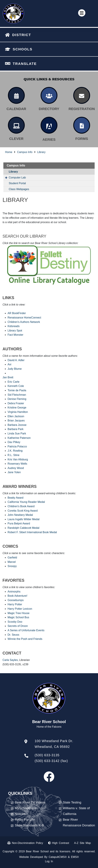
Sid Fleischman (17, 395)
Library (41, 152)
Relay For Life (25, 820)
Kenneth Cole (16, 386)
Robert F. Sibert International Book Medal (32, 532)
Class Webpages (19, 189)
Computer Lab (17, 178)
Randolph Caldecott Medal (23, 528)
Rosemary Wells (17, 464)
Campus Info (25, 152)
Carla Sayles (10, 660)
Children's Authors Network (24, 322)
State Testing (72, 802)
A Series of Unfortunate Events (26, 630)
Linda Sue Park (17, 433)
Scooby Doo (15, 622)
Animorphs (14, 592)
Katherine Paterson (19, 438)
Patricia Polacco (17, 446)
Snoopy (12, 566)
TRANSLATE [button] (25, 64)
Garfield (12, 558)
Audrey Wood (16, 468)
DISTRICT (22, 35)
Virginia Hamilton (18, 412)
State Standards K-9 (29, 825)
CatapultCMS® (58, 857)
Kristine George (17, 408)
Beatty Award (15, 498)
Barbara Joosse (17, 425)
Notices (20, 814)
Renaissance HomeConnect (24, 318)
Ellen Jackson (16, 416)
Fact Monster (15, 335)
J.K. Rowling (15, 451)
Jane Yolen (14, 472)
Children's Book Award (21, 506)
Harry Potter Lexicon (20, 609)
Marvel (12, 562)
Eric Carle (13, 382)
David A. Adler (16, 360)
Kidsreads (14, 326)
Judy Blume (15, 369)
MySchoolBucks (26, 808)
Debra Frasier (16, 403)
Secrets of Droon (18, 626)
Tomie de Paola (17, 390)
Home (9, 152)
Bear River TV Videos (30, 802)
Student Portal (17, 183)
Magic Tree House (19, 613)
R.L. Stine (13, 455)
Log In (49, 861)
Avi (9, 364)
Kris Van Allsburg (18, 459)
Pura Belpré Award (19, 523)
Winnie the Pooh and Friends (25, 639)
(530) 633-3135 (47, 755)
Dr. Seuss (13, 635)
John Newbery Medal (20, 515)
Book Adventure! (17, 596)
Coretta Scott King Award (23, 511)
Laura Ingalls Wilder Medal (23, 519)
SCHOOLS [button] (22, 49)
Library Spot (15, 331)
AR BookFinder (17, 313)
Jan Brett (8, 377)
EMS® (75, 857)
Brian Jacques (16, 421)
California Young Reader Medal (26, 502)
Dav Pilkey (14, 442)
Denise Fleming (17, 399)
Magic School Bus (18, 617)
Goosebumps (16, 600)
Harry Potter (15, 604)
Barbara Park (15, 429)
